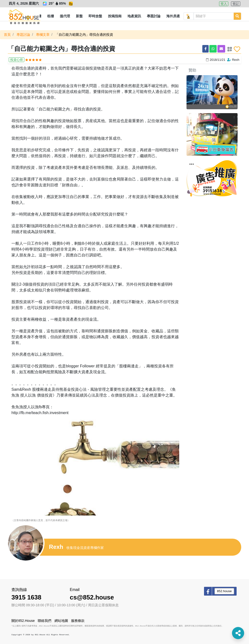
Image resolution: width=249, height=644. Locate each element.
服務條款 (78, 621)
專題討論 (23, 35)
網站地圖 (61, 621)
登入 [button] (224, 4)
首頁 (7, 35)
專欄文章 (43, 35)
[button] (51, 16)
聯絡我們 (44, 621)
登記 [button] (236, 4)
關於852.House (23, 621)
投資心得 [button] (17, 60)
